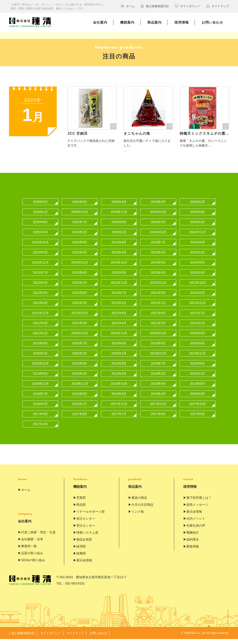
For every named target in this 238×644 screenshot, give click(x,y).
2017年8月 (80, 419)
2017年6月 (158, 419)
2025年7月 (80, 227)
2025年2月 (80, 237)
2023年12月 (41, 267)
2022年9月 (41, 298)
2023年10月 (119, 267)
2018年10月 (119, 389)
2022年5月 (198, 298)
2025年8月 (41, 227)
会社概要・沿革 (32, 544)
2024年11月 (198, 237)
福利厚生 (193, 544)
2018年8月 (198, 389)
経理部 (81, 551)
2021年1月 (41, 338)
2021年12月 (198, 308)
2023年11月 (80, 267)
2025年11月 (119, 217)
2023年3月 (198, 277)
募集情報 (193, 551)
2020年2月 (80, 358)
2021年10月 (80, 318)
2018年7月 (41, 399)
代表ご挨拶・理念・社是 (38, 537)
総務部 (81, 558)
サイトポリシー (187, 6)
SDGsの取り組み (33, 565)
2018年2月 (41, 409)
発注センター (86, 523)
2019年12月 (158, 358)
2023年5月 (119, 277)
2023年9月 (158, 267)
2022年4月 (41, 308)
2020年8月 (41, 348)
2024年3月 (119, 257)
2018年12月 (41, 389)
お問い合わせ (212, 22)
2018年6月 (80, 399)
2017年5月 (198, 419)
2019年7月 (158, 368)
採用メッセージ (197, 510)
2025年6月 (119, 227)
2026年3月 (158, 207)
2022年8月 (80, 298)
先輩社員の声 (196, 530)
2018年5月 (119, 399)
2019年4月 (80, 378)
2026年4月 (119, 207)
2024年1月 (198, 257)
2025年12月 (80, 217)
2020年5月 (158, 348)
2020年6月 (119, 348)
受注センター (86, 530)
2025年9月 (198, 217)
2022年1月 (158, 308)
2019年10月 (41, 368)
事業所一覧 (29, 551)
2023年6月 (80, 277)
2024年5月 (41, 257)
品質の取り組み (32, 558)
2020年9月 (198, 338)
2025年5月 (158, 227)
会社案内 (100, 22)
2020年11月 (119, 338)
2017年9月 (41, 419)
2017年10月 (198, 409)
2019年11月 (198, 358)
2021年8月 (158, 318)
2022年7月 (119, 298)
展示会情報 (84, 565)
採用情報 (182, 22)
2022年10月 (198, 288)
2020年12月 (80, 338)
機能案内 (127, 22)
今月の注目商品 (142, 510)
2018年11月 (80, 389)
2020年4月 (198, 348)
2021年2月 (198, 328)
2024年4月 (80, 257)
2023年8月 (198, 267)
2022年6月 (158, 298)
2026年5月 (80, 207)
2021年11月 (41, 318)
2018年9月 (158, 389)
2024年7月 (158, 247)
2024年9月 (80, 247)
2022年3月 (80, 308)
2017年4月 (41, 429)
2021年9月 (119, 318)
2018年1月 (80, 409)
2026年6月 (41, 207)
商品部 (81, 510)
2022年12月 (119, 288)
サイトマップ (217, 6)
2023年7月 (41, 277)
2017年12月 (119, 409)
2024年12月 (158, 237)
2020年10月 (158, 338)
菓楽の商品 (139, 503)
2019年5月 (41, 378)
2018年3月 (198, 399)
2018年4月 (158, 399)
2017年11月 (158, 409)
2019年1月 (198, 378)
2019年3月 (119, 378)
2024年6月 (198, 247)
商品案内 (154, 22)
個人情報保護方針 (155, 6)
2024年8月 (119, 247)
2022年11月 (158, 288)
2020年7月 (80, 348)
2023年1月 (80, 288)
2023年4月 (158, 277)
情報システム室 (87, 537)
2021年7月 (198, 318)
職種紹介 (193, 537)
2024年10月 (41, 247)
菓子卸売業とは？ (199, 503)
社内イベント (196, 523)
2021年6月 (41, 328)
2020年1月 (119, 358)
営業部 (81, 503)
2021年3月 (158, 328)
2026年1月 (41, 217)
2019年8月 (119, 368)
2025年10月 (158, 217)
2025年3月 (41, 237)
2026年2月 (198, 207)
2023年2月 (41, 288)
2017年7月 (119, 419)
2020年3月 (41, 358)
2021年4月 (119, 328)
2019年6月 (198, 368)
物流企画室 (84, 544)
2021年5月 (80, 328)
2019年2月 (158, 378)
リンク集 (138, 517)
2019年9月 (80, 368)
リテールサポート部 (90, 517)
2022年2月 (119, 308)
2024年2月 (158, 257)
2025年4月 (198, 227)
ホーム (128, 6)
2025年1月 (119, 237)
